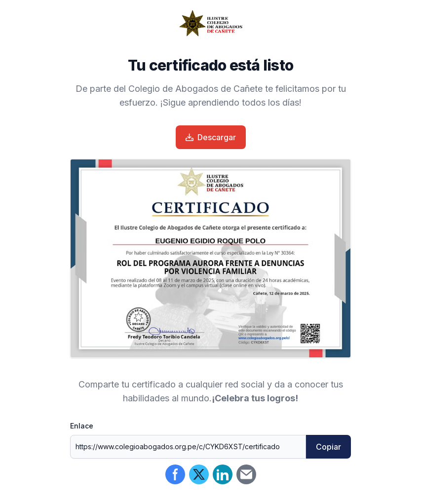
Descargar (211, 137)
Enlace (82, 426)
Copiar (328, 447)
